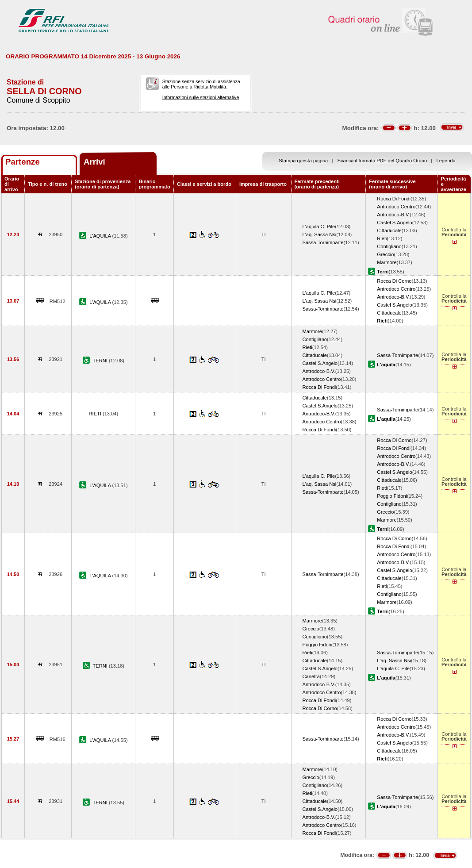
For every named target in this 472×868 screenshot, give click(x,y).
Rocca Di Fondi (394, 199)
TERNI (101, 361)
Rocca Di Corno (394, 281)
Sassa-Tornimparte (323, 242)
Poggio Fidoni (392, 496)
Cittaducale (389, 230)
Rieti (382, 238)
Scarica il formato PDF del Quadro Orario (382, 161)
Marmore (387, 262)
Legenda (446, 161)
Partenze (23, 162)
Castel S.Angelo (394, 223)
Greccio (385, 254)
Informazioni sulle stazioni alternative (201, 97)
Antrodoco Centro (396, 207)
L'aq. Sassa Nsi (320, 234)
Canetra (311, 676)
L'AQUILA (101, 236)
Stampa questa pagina (303, 161)
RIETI (96, 414)
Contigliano (389, 246)
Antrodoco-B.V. (393, 215)
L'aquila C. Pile (319, 227)
